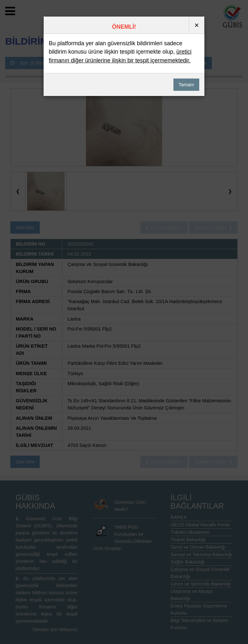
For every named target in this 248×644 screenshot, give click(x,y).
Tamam (186, 85)
